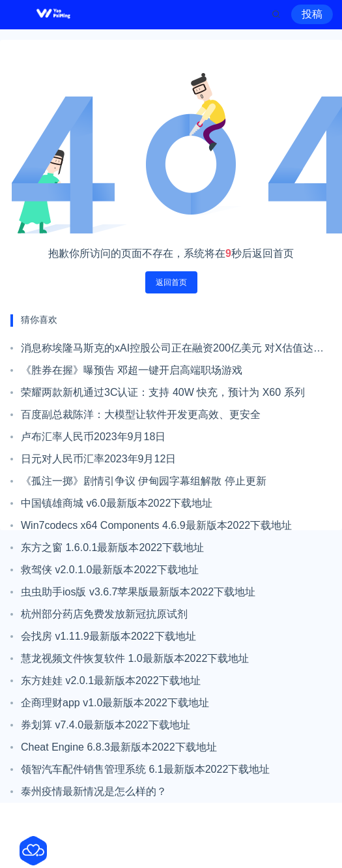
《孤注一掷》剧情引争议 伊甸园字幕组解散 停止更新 (144, 481)
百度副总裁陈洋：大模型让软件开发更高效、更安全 (141, 414)
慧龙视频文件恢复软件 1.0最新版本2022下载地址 (135, 658)
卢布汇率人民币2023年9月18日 (93, 437)
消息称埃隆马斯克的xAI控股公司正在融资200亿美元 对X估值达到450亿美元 (172, 351)
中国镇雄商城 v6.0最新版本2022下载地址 (117, 503)
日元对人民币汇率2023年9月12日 (98, 459)
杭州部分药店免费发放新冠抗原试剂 (104, 614)
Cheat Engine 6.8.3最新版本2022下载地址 (119, 747)
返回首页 (171, 282)
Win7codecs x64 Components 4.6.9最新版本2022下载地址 (156, 525)
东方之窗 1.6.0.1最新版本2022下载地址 (112, 547)
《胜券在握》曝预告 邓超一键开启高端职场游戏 (132, 370)
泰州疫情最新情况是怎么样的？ (94, 791)
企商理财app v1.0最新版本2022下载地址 (115, 703)
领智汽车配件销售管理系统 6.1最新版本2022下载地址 (145, 769)
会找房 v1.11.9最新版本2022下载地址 (108, 636)
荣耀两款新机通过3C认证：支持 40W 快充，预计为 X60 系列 (163, 392)
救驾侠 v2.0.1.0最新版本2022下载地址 (110, 570)
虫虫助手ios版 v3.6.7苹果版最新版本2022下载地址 (138, 592)
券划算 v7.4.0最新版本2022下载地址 (106, 725)
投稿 (312, 14)
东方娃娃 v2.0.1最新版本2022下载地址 (111, 681)
